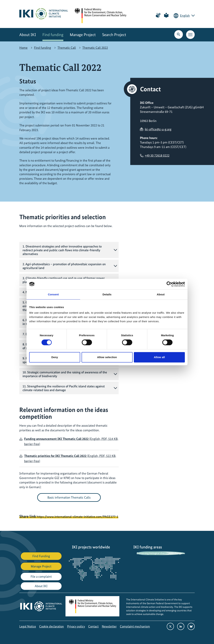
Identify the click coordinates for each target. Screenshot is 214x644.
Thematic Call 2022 (95, 48)
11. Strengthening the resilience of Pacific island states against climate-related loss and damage (64, 388)
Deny (55, 357)
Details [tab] (107, 294)
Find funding (53, 35)
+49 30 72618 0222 (157, 155)
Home (23, 48)
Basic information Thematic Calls (69, 497)
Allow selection (107, 357)
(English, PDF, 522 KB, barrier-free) (70, 458)
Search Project (114, 35)
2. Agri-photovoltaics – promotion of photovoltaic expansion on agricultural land (64, 266)
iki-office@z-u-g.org (158, 129)
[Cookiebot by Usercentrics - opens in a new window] (169, 284)
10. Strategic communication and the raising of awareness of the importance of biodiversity (65, 374)
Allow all (159, 357)
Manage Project (83, 35)
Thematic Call (67, 48)
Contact (93, 626)
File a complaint (41, 576)
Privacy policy (76, 626)
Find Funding (41, 556)
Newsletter (109, 626)
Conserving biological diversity (153, 553)
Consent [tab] (53, 294)
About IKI (28, 35)
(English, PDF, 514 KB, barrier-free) (71, 441)
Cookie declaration (52, 626)
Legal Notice (28, 626)
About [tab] (161, 294)
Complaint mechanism (135, 626)
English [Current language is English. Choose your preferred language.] (185, 16)
